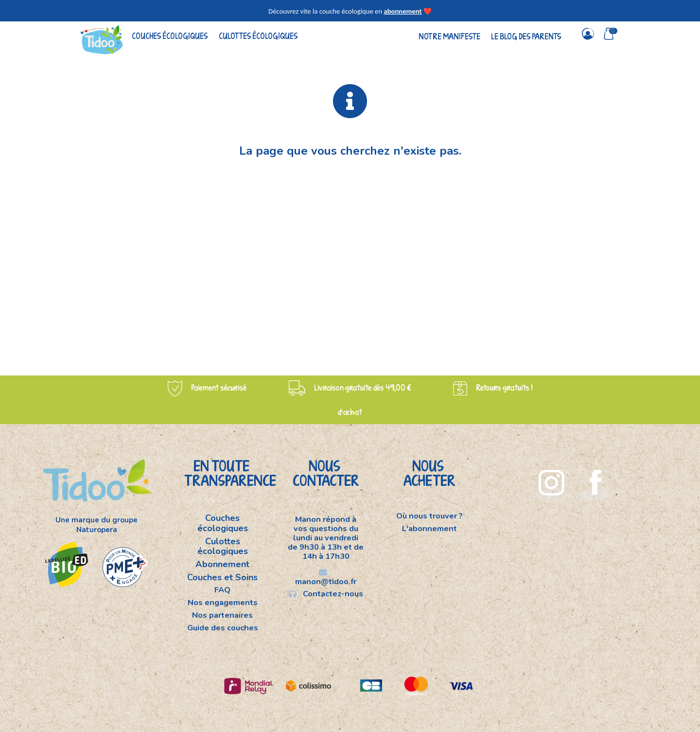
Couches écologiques (170, 36)
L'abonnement (429, 528)
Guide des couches (223, 627)
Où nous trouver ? (429, 517)
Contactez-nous (326, 593)
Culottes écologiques (258, 36)
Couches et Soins (222, 577)
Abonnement (222, 564)
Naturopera (97, 530)
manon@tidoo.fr (326, 578)
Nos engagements (223, 602)
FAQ (222, 590)
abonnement (402, 11)
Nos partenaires (222, 615)
